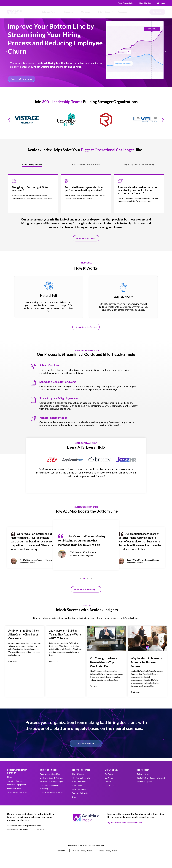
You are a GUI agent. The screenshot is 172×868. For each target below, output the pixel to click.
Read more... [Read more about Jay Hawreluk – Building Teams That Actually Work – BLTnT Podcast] (54, 664)
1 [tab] (81, 581)
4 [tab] (91, 581)
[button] (7, 52)
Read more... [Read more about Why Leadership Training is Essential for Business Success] (136, 695)
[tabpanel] (86, 550)
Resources (124, 12)
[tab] (32, 166)
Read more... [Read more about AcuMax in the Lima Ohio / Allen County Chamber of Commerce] (13, 664)
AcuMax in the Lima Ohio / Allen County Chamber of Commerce (24, 637)
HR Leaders (70, 12)
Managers (87, 12)
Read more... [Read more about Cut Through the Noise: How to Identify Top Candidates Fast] (95, 689)
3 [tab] (88, 581)
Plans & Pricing (144, 3)
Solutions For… (50, 12)
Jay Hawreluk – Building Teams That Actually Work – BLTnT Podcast (65, 637)
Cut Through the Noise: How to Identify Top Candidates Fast (104, 665)
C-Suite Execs (105, 12)
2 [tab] (84, 581)
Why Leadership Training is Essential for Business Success (147, 665)
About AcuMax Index (122, 3)
